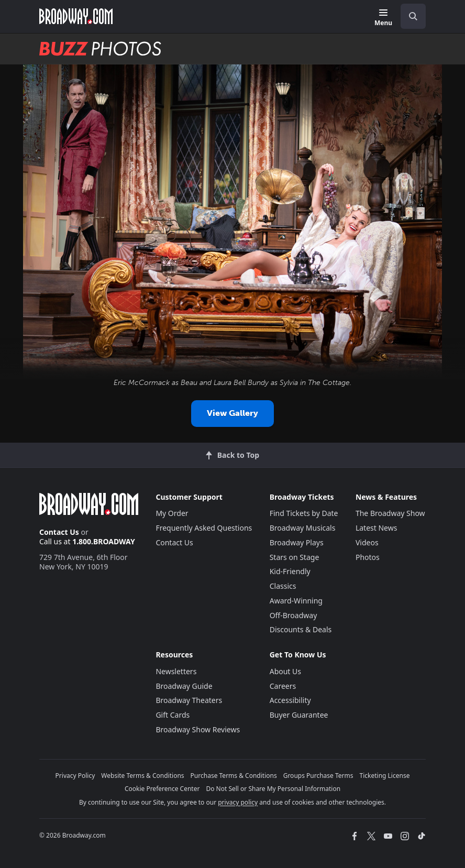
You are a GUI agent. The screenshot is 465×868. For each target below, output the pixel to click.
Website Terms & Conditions (142, 776)
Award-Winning (296, 601)
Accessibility (290, 700)
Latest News (377, 528)
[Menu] (383, 18)
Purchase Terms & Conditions (234, 776)
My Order (172, 513)
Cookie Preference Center (162, 789)
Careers (283, 686)
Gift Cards (173, 715)
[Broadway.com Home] (76, 16)
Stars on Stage (295, 557)
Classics (283, 586)
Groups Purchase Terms (318, 776)
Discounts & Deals (301, 629)
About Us (285, 671)
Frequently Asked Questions (204, 528)
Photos (368, 557)
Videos (367, 542)
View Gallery (233, 413)
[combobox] (409, 16)
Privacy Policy (75, 776)
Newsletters (176, 671)
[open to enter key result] (413, 16)
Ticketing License (385, 776)
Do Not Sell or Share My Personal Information (273, 789)
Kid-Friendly (290, 571)
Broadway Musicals (303, 528)
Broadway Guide (184, 686)
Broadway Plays (297, 542)
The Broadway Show (390, 513)
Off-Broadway (294, 615)
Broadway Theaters (189, 700)
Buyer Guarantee (299, 715)
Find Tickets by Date (304, 513)
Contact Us (59, 532)
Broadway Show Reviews (198, 729)
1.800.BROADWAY (104, 541)
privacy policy (238, 802)
